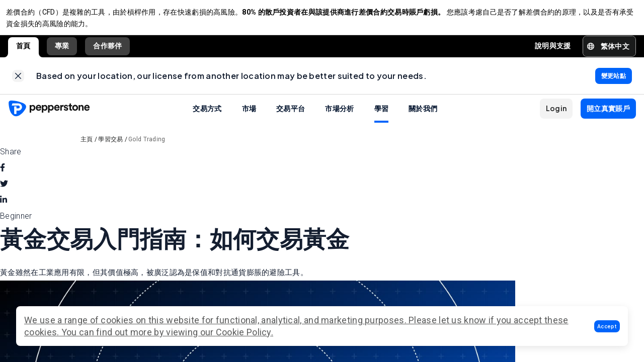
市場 (249, 116)
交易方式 (207, 116)
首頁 (23, 50)
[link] (18, 81)
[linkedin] (4, 208)
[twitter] (4, 192)
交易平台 (291, 116)
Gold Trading (147, 147)
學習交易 (110, 147)
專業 (62, 50)
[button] (607, 326)
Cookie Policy (244, 332)
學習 (382, 116)
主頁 (87, 147)
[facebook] (3, 175)
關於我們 (423, 116)
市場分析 (339, 116)
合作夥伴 (107, 50)
